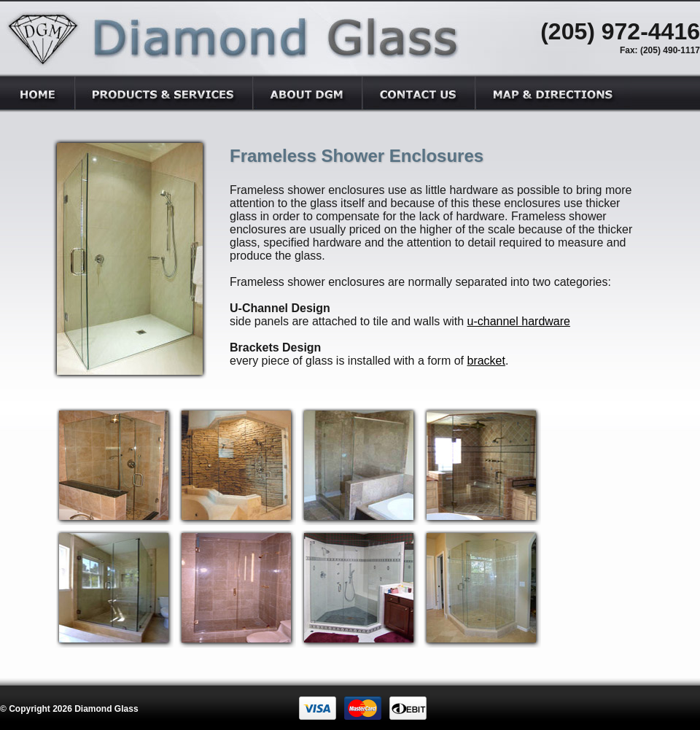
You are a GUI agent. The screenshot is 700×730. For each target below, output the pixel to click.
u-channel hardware (519, 321)
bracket (486, 361)
